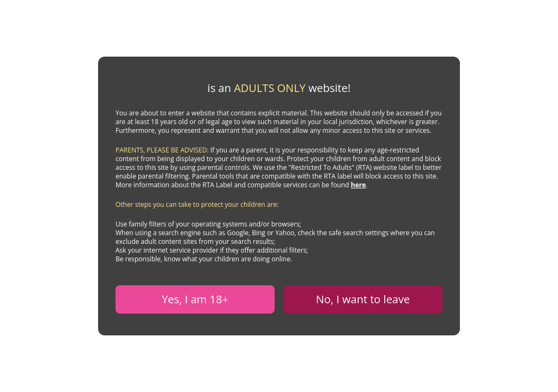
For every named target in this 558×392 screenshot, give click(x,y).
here (359, 185)
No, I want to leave (363, 299)
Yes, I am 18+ (195, 299)
